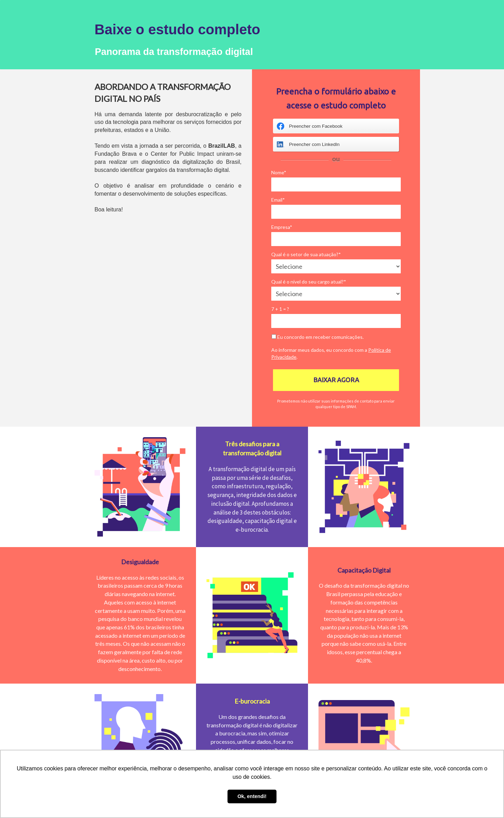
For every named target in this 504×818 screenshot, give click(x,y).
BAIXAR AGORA (336, 380)
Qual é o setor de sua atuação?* (306, 254)
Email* (278, 200)
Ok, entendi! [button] (252, 796)
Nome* (279, 172)
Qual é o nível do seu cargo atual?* (309, 282)
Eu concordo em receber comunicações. (318, 337)
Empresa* (282, 227)
